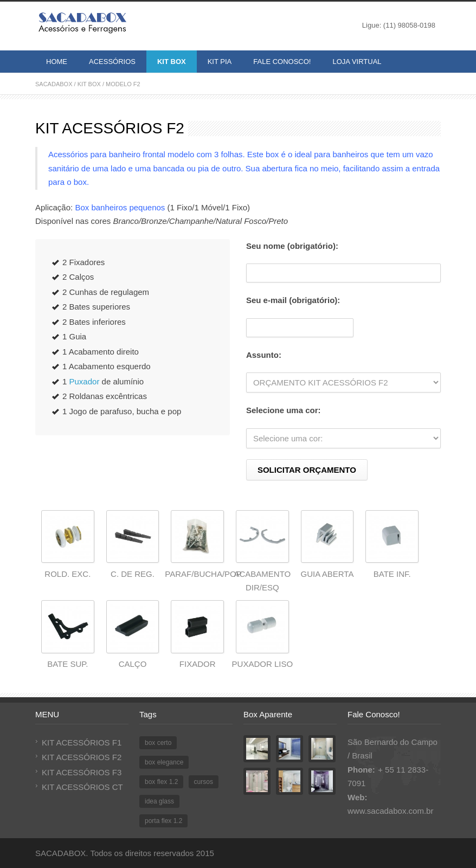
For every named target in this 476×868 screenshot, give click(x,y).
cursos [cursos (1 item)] (204, 782)
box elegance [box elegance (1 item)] (164, 762)
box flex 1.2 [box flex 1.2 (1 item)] (161, 782)
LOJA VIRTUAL (357, 62)
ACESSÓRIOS (112, 62)
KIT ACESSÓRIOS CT (82, 787)
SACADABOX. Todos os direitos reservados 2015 (125, 853)
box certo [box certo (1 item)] (158, 743)
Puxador (85, 381)
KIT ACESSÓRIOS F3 (82, 772)
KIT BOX (172, 62)
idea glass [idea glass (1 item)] (159, 801)
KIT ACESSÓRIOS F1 (82, 742)
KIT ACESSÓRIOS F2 (82, 757)
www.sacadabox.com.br (390, 811)
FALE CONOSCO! (282, 62)
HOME (57, 62)
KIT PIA (220, 62)
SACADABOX (54, 84)
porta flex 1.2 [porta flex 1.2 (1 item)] (163, 821)
